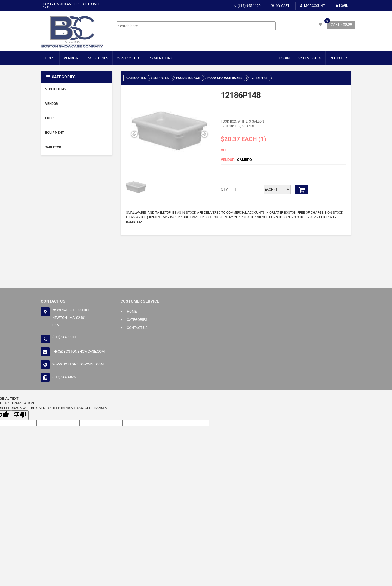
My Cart (280, 6)
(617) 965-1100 (247, 6)
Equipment (54, 133)
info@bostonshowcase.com (78, 351)
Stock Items (56, 89)
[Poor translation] (20, 415)
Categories (97, 58)
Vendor (71, 58)
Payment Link (160, 58)
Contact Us (128, 58)
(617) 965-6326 (64, 377)
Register (338, 58)
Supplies (53, 118)
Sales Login (310, 58)
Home (50, 58)
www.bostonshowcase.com (78, 364)
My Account (313, 6)
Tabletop (53, 147)
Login (342, 6)
